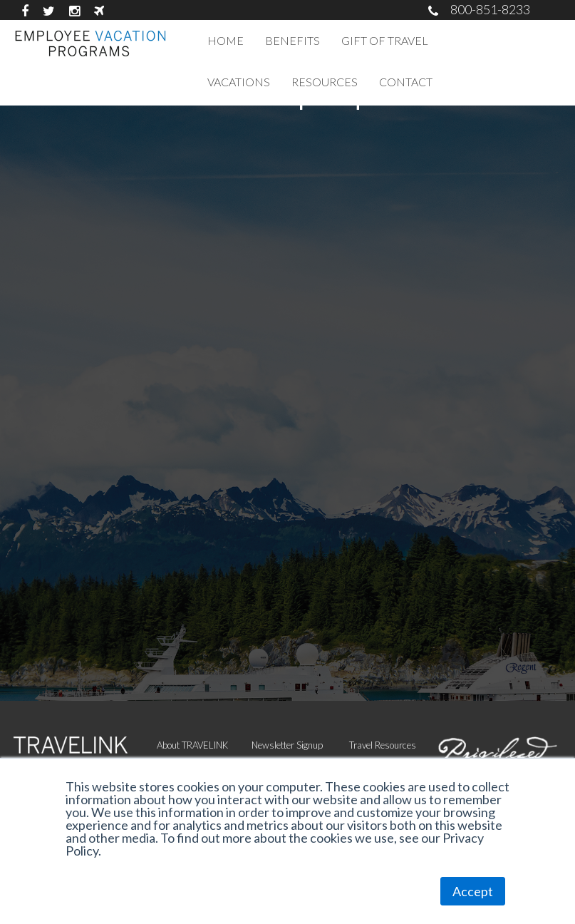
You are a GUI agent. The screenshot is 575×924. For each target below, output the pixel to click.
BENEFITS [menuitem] (292, 40)
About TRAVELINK (192, 745)
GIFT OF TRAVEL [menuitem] (385, 40)
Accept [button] (473, 891)
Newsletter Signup (287, 745)
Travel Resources (383, 745)
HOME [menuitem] (226, 40)
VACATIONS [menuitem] (239, 82)
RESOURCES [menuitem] (325, 82)
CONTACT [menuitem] (406, 82)
